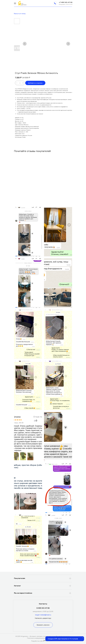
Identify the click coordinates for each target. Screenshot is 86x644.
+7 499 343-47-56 (66, 2)
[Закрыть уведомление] (83, 638)
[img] (15, 3)
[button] (55, 3)
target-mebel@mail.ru (43, 615)
